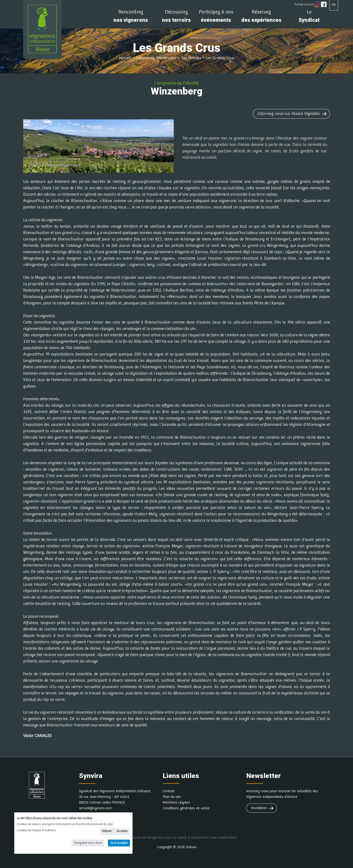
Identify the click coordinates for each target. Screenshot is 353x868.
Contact (169, 791)
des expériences (261, 17)
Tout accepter (119, 843)
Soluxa (191, 847)
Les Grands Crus (220, 58)
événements (216, 17)
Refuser (107, 831)
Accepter (122, 831)
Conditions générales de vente (186, 808)
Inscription (259, 808)
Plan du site (172, 797)
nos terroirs (176, 17)
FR (334, 5)
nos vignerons (131, 17)
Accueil (125, 58)
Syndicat (309, 17)
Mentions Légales (176, 803)
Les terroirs (191, 58)
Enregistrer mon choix (88, 843)
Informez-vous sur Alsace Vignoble (289, 114)
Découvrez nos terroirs (156, 58)
